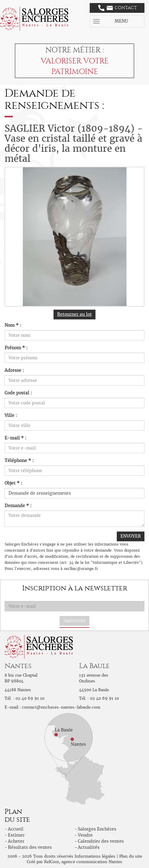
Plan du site (131, 856)
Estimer (16, 835)
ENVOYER (131, 536)
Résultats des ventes (30, 847)
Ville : (11, 415)
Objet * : (13, 483)
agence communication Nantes (92, 862)
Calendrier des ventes (101, 841)
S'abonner (74, 621)
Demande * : (18, 506)
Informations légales (95, 856)
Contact (118, 8)
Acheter (16, 841)
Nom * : (13, 325)
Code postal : (18, 393)
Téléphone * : (19, 461)
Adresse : (14, 370)
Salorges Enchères (97, 829)
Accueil (16, 829)
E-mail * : (16, 438)
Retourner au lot (74, 314)
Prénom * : (16, 348)
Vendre (85, 835)
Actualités (89, 847)
